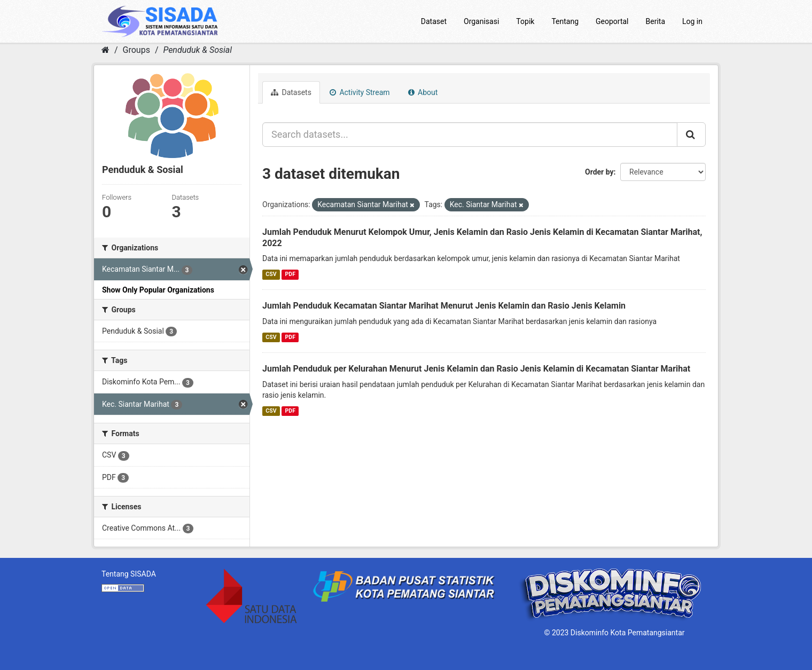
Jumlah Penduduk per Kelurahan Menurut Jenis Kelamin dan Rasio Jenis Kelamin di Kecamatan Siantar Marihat (476, 369)
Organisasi (481, 21)
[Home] (106, 50)
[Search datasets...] (470, 135)
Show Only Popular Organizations (158, 290)
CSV (271, 274)
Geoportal (612, 21)
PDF (290, 274)
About (423, 92)
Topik (525, 21)
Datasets (291, 92)
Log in (692, 21)
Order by (599, 172)
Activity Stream (360, 92)
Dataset (434, 21)
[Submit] (691, 135)
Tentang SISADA (129, 574)
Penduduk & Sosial (197, 50)
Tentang (565, 21)
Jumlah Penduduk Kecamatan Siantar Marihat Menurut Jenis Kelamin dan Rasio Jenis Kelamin (444, 306)
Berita (656, 21)
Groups (136, 50)
